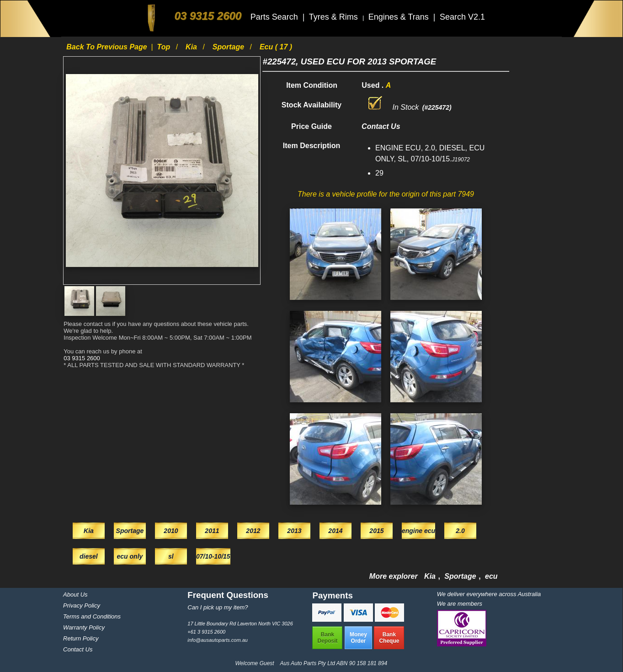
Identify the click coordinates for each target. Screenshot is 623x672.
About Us (75, 595)
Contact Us (78, 649)
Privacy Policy (82, 605)
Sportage (229, 47)
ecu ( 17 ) (276, 47)
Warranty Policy (84, 627)
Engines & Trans (400, 17)
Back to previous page (108, 47)
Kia (192, 47)
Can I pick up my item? (218, 607)
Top (165, 47)
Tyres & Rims (335, 17)
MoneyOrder (358, 638)
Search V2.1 (462, 17)
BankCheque (389, 638)
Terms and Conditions (92, 616)
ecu (491, 576)
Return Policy (81, 638)
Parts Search (275, 17)
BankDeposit (327, 638)
